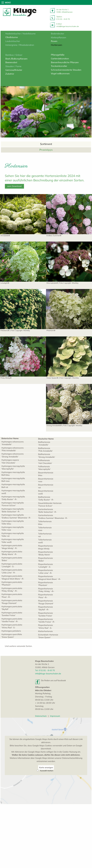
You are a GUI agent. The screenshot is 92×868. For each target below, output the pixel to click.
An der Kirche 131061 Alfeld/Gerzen (64, 11)
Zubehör (10, 74)
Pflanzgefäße (58, 55)
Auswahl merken (47, 835)
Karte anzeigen (46, 831)
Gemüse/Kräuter (14, 70)
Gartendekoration (60, 59)
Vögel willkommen (60, 74)
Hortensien (57, 45)
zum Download (14, 206)
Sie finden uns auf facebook (53, 720)
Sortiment (46, 154)
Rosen (54, 41)
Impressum (55, 755)
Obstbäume (12, 37)
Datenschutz (41, 755)
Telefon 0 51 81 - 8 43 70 (63, 18)
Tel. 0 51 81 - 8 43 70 (45, 710)
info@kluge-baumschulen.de (48, 713)
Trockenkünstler (59, 66)
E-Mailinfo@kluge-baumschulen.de (68, 25)
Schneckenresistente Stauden (66, 70)
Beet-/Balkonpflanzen (16, 59)
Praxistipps (46, 160)
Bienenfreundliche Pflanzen (65, 62)
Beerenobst (11, 62)
